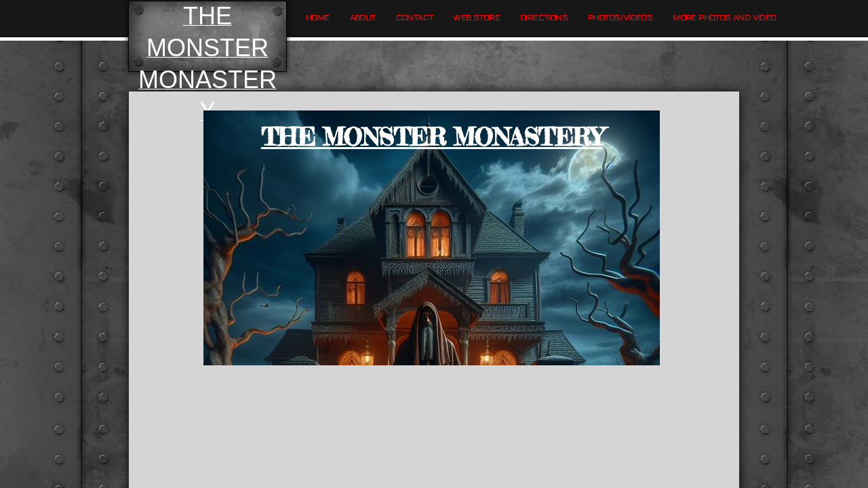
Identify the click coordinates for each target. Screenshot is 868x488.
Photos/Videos (620, 18)
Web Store (476, 18)
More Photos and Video (724, 18)
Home (318, 18)
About (363, 18)
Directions (544, 18)
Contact (415, 18)
